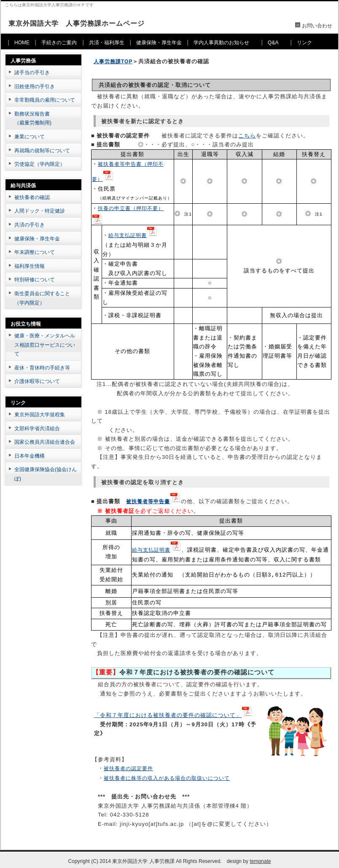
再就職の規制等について (42, 151)
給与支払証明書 (128, 233)
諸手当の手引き (32, 73)
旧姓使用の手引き (35, 86)
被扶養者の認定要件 (128, 765)
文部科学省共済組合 (37, 429)
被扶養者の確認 (32, 197)
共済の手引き (30, 225)
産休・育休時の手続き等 (42, 368)
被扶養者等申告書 (148, 499)
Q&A (273, 43)
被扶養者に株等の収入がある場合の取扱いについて (167, 775)
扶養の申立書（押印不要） (131, 207)
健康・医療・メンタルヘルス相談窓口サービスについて (45, 345)
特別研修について (35, 280)
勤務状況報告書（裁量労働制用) (33, 119)
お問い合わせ (317, 26)
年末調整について (35, 252)
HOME (22, 43)
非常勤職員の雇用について (45, 100)
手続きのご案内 (59, 43)
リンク (304, 43)
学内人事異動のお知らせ (221, 43)
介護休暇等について (37, 381)
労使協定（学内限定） (40, 164)
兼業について (30, 137)
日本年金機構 (30, 456)
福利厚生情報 (30, 266)
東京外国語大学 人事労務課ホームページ (77, 23)
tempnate (260, 858)
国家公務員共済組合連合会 (45, 442)
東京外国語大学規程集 (40, 415)
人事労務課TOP (113, 62)
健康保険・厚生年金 (159, 43)
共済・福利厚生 (107, 43)
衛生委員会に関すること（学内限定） (42, 298)
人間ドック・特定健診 (40, 211)
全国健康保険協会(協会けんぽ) (46, 474)
